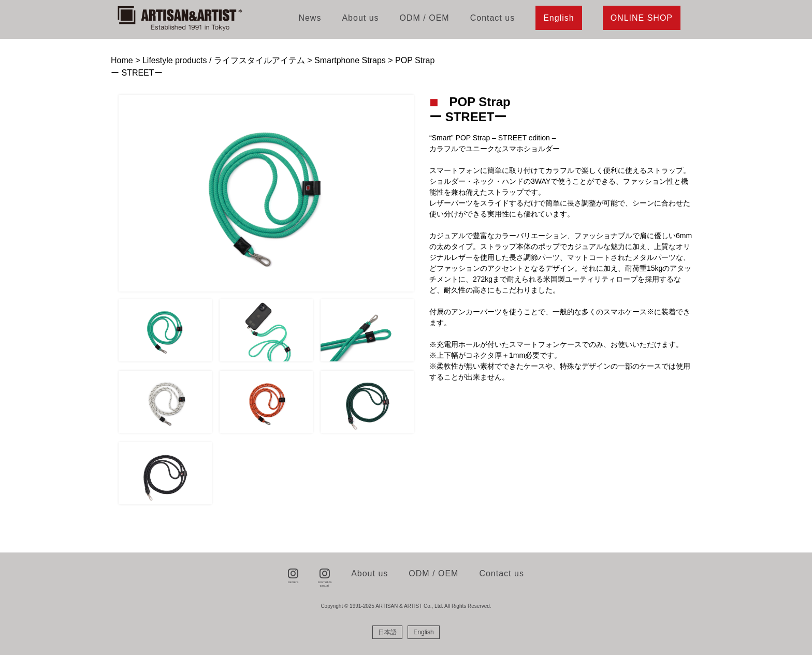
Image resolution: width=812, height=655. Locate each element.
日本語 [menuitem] (387, 632)
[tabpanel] (266, 193)
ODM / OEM (425, 18)
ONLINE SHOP (642, 18)
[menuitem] (387, 632)
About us (360, 18)
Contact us (492, 18)
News (310, 18)
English (559, 18)
